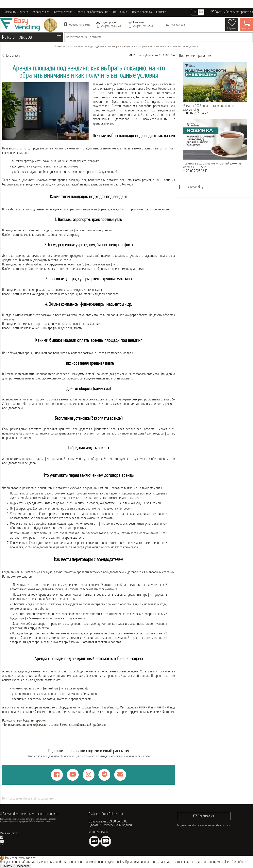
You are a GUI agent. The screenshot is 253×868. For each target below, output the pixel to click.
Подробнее (239, 862)
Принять (7, 866)
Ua (194, 12)
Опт (114, 12)
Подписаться (175, 25)
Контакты (162, 12)
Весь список (11, 56)
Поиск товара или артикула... (85, 37)
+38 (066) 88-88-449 (111, 27)
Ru (201, 12)
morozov (226, 826)
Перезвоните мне (77, 24)
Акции (123, 12)
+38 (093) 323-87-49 (143, 27)
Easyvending (196, 187)
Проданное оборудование (92, 12)
